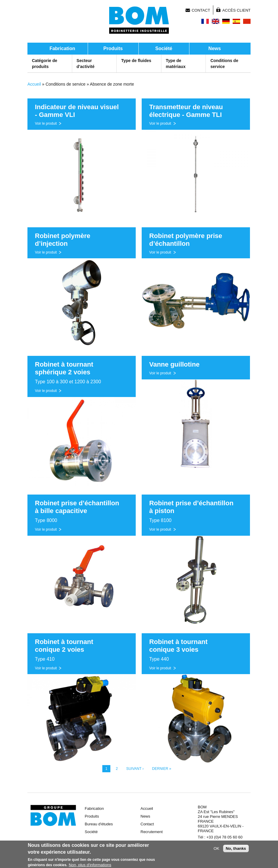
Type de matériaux (176, 64)
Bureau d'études (99, 824)
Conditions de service (224, 64)
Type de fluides (136, 61)
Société (164, 48)
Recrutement (152, 832)
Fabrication (62, 48)
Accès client (236, 10)
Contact (201, 10)
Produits (113, 48)
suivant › (135, 769)
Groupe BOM (53, 816)
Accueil (34, 84)
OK (216, 850)
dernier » (162, 769)
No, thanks (236, 850)
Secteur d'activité (86, 64)
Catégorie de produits (45, 64)
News (215, 48)
